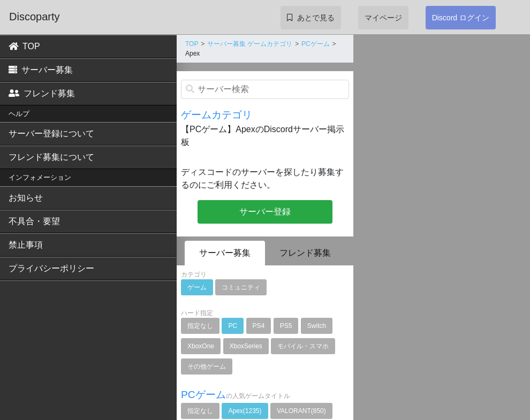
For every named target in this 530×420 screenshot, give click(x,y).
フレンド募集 (42, 93)
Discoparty (34, 17)
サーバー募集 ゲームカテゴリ (250, 44)
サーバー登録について (51, 133)
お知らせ (26, 198)
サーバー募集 (41, 70)
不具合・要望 (34, 221)
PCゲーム (316, 44)
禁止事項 (26, 245)
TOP (24, 46)
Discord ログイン (461, 18)
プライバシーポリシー (51, 268)
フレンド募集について (51, 157)
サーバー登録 (265, 212)
